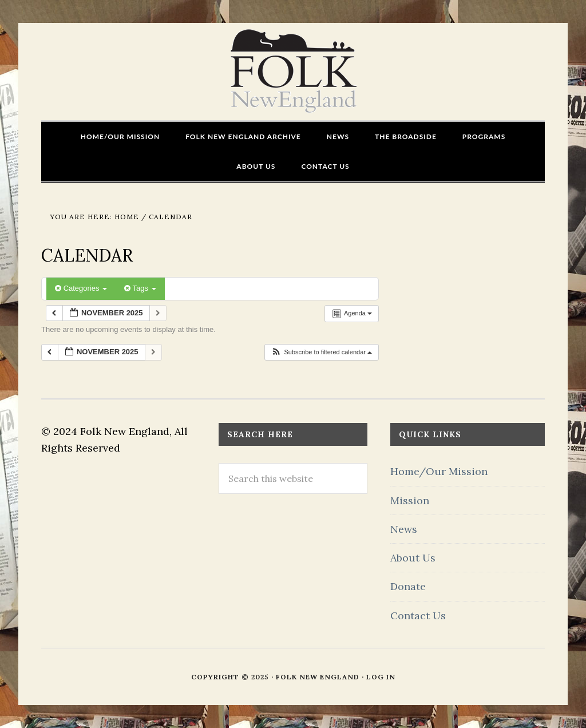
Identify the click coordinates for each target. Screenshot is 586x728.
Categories (81, 288)
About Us (413, 558)
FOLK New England (293, 72)
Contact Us (418, 616)
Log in (381, 677)
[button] (321, 352)
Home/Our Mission (439, 471)
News (404, 529)
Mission (410, 500)
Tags (140, 288)
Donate (408, 586)
